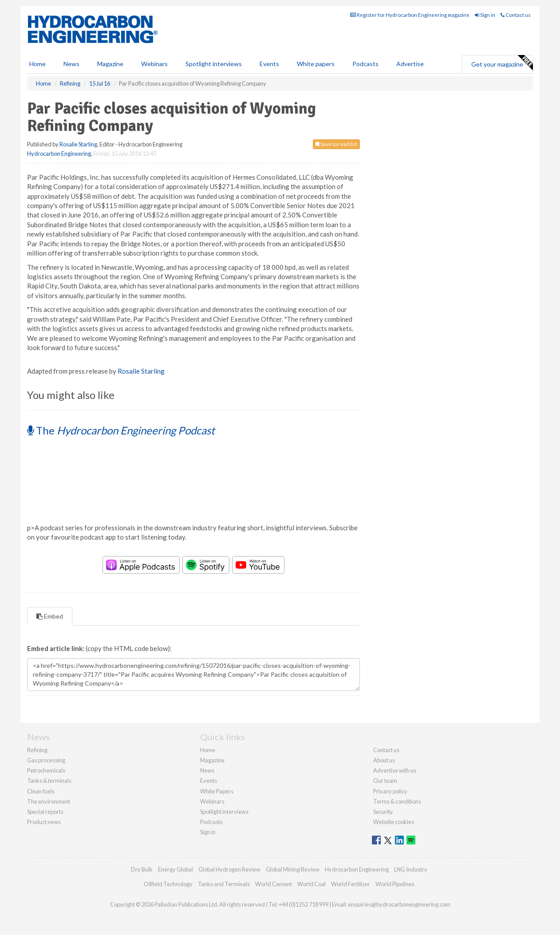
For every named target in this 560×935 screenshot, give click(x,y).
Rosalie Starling (78, 144)
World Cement (274, 884)
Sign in (485, 15)
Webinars (154, 64)
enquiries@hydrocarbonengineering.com (399, 904)
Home (37, 64)
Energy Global (175, 869)
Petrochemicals (46, 770)
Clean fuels (41, 791)
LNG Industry (411, 869)
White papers (316, 64)
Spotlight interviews (214, 64)
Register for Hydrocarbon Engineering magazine (410, 15)
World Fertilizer (351, 884)
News (207, 770)
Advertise (410, 64)
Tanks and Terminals (224, 884)
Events (269, 64)
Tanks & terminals (49, 781)
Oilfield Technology (168, 884)
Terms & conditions (397, 801)
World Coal (312, 884)
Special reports (45, 812)
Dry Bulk (142, 869)
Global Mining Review (293, 869)
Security (383, 812)
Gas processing (46, 760)
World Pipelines (395, 884)
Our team (385, 781)
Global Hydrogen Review (229, 869)
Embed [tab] (50, 616)
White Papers (217, 791)
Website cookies (394, 822)
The (121, 430)
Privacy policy (390, 791)
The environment (49, 801)
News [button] (71, 64)
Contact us (516, 15)
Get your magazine (502, 63)
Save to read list (336, 144)
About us (384, 760)
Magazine (110, 64)
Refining (37, 750)
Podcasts (365, 64)
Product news (44, 822)
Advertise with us (395, 770)
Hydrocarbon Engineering (59, 154)
